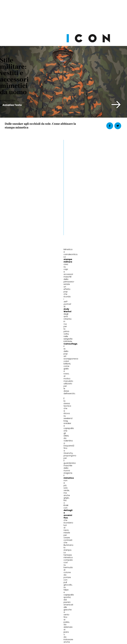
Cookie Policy (56, 624)
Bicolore (91, 484)
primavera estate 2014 (58, 277)
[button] (116, 105)
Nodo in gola (54, 484)
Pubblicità (89, 624)
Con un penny (14, 484)
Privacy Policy (40, 624)
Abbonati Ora (95, 569)
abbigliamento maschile (17, 277)
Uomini (11, 476)
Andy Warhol (38, 277)
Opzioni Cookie (73, 624)
